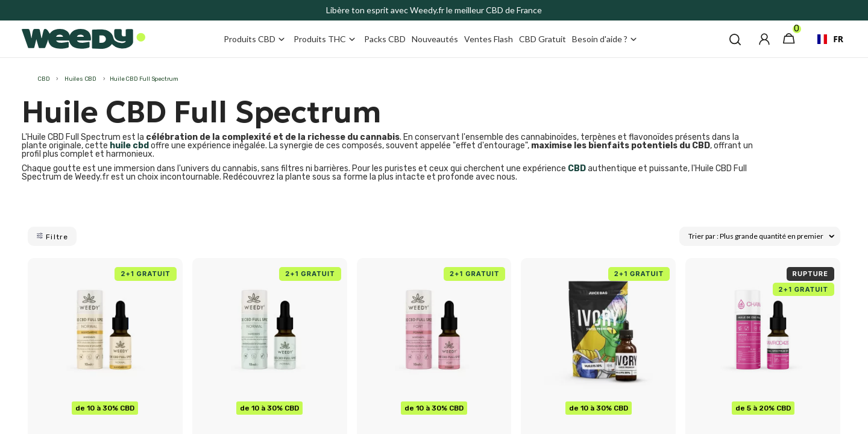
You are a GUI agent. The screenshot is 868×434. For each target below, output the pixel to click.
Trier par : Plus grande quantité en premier (761, 236)
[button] (735, 39)
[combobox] (826, 39)
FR (826, 39)
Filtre (52, 237)
